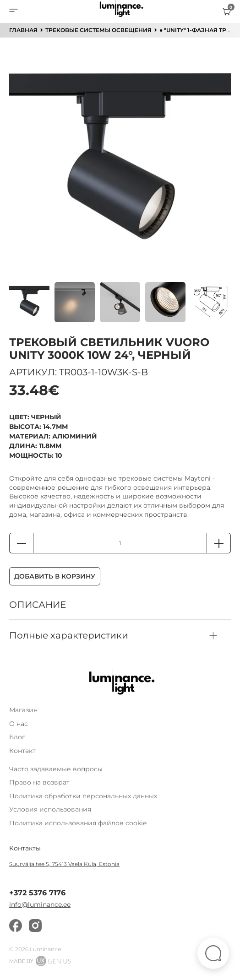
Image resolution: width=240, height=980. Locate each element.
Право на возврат (39, 782)
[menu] (14, 12)
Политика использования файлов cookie (78, 823)
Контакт (22, 751)
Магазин (23, 710)
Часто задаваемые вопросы (56, 769)
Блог (17, 737)
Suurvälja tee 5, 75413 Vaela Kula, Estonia (64, 864)
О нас (19, 724)
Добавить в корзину (55, 576)
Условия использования (50, 809)
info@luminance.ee (40, 904)
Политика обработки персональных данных (83, 796)
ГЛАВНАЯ (23, 30)
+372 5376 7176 (37, 893)
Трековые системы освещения (98, 30)
